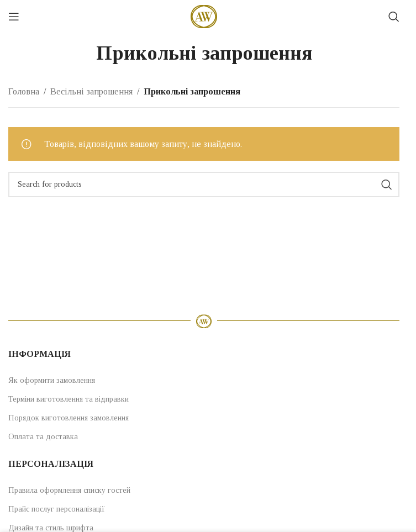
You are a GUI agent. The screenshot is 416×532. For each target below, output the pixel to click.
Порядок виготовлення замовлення (69, 418)
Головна (24, 91)
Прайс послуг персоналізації (57, 509)
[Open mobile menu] (14, 17)
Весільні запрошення (91, 91)
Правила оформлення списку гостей (69, 490)
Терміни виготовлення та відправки (69, 399)
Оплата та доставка (43, 437)
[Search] (394, 17)
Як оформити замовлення (52, 380)
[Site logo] (204, 16)
